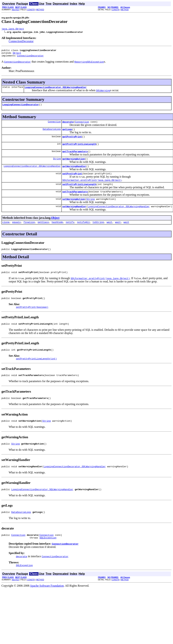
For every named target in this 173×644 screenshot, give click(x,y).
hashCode (57, 232)
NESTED (15, 10)
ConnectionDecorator (21, 42)
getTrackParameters (75, 157)
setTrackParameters (75, 200)
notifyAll (83, 232)
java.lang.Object (13, 29)
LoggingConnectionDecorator (21, 108)
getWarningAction (74, 165)
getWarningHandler (74, 173)
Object (17, 54)
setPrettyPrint (72, 181)
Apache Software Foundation (47, 605)
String (57, 165)
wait (109, 232)
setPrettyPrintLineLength (79, 192)
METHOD (40, 10)
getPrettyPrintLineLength (79, 149)
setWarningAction (74, 208)
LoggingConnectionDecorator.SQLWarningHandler (56, 90)
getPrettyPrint (72, 141)
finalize (29, 232)
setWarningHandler (74, 216)
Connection (54, 125)
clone (6, 232)
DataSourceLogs (52, 133)
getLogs (67, 133)
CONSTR (31, 10)
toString (98, 232)
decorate (68, 126)
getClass (43, 232)
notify (70, 232)
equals (17, 232)
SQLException (48, 557)
